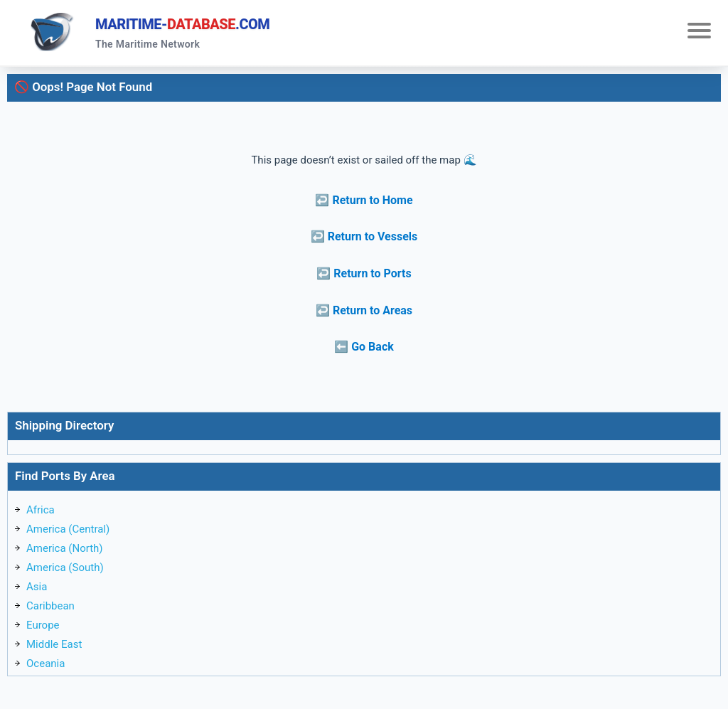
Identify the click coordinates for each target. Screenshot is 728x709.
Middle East (54, 644)
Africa (41, 510)
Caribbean (50, 606)
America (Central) (68, 529)
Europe (43, 625)
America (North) (65, 548)
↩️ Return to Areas (364, 310)
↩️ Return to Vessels (364, 236)
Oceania (45, 663)
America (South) (65, 567)
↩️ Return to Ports (364, 273)
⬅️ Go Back (364, 347)
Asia (37, 587)
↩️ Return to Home (364, 200)
